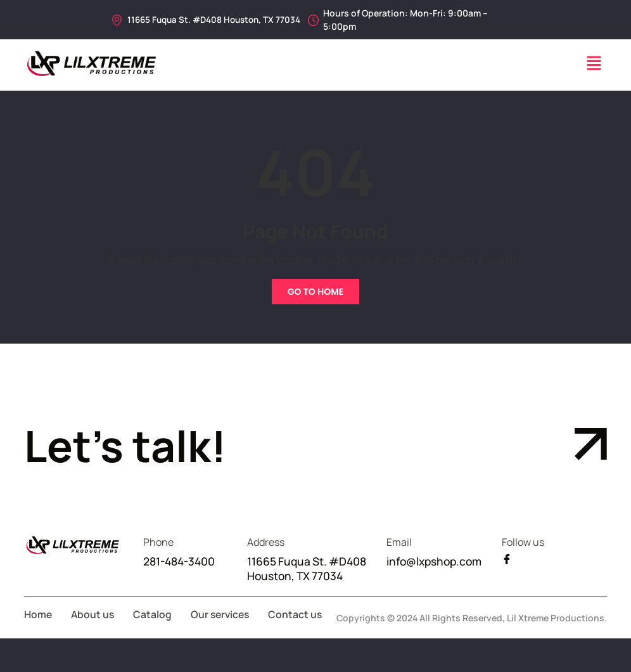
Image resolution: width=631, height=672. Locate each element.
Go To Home (316, 292)
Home (38, 631)
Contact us (51, 648)
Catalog (154, 631)
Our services (223, 631)
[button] (594, 64)
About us (94, 631)
